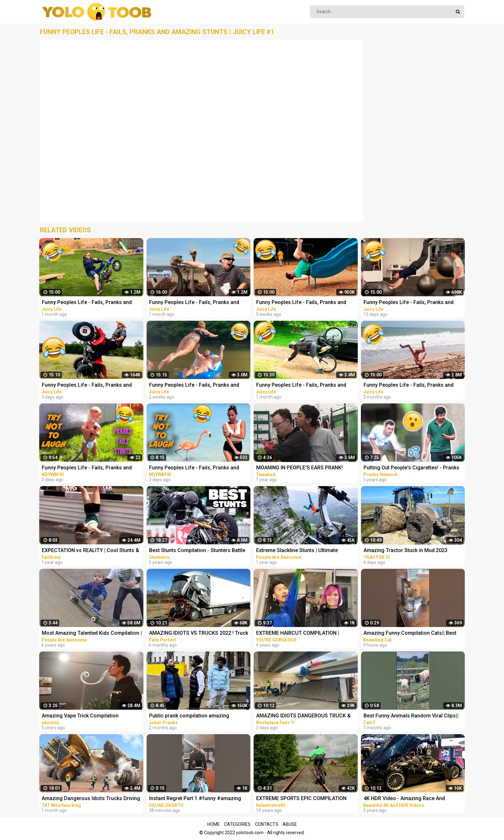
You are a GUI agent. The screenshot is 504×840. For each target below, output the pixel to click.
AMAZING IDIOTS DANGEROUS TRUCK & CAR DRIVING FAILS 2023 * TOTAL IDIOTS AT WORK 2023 (304, 716)
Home (214, 824)
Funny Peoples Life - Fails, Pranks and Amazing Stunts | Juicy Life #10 (409, 303)
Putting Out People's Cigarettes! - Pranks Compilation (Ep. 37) (411, 468)
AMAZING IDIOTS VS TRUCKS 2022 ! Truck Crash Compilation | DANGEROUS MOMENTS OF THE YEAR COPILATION (199, 634)
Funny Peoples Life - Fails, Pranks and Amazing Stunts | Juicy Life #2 (409, 386)
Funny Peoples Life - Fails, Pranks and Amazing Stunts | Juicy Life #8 (301, 303)
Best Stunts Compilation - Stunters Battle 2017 (197, 551)
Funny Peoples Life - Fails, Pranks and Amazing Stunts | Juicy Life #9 (194, 386)
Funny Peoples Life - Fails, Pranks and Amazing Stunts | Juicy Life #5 (87, 303)
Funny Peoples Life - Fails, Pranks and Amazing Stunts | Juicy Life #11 (87, 386)
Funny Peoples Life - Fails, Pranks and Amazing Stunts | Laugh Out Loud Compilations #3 (87, 468)
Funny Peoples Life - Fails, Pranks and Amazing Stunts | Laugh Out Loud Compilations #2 (194, 468)
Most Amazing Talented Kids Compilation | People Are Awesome (92, 634)
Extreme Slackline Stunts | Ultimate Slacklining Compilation (297, 551)
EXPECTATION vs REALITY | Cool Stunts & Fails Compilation (90, 551)
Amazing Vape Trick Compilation (80, 716)
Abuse (290, 824)
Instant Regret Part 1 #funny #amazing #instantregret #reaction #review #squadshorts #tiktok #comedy (195, 799)
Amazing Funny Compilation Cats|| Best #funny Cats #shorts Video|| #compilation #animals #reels (413, 634)
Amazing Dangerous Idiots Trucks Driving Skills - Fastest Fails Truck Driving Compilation (91, 799)
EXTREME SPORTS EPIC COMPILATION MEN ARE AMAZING (301, 799)
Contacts (267, 824)
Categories (237, 824)
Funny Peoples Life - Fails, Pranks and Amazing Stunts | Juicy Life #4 (194, 303)
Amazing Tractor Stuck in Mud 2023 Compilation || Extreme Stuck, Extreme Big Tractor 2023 (413, 551)
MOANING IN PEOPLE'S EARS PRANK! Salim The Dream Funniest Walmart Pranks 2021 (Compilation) (306, 468)
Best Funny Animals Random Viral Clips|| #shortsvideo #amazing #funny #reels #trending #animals (411, 716)
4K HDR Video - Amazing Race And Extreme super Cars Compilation (404, 799)
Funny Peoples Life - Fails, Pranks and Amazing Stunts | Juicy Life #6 (301, 386)
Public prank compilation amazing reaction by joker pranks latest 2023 (191, 716)
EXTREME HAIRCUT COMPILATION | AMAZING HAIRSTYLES (298, 634)
